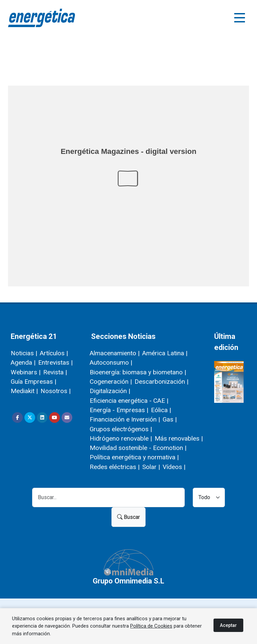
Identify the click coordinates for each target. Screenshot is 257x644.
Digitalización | (110, 391)
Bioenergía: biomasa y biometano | (138, 372)
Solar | (151, 467)
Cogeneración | (111, 382)
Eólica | (161, 410)
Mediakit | (24, 391)
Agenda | (23, 362)
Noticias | (24, 353)
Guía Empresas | (33, 382)
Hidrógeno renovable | (121, 438)
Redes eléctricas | (115, 467)
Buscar (128, 517)
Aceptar (228, 625)
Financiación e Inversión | (125, 419)
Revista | (55, 372)
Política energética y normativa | (134, 457)
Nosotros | (56, 391)
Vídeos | (174, 467)
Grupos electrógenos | (121, 429)
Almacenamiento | (115, 353)
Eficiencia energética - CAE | (129, 401)
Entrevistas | (55, 362)
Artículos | (54, 353)
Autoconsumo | (111, 362)
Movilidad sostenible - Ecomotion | (138, 448)
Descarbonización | (161, 382)
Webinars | (26, 372)
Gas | (170, 419)
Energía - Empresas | (119, 410)
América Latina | (165, 353)
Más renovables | (179, 438)
